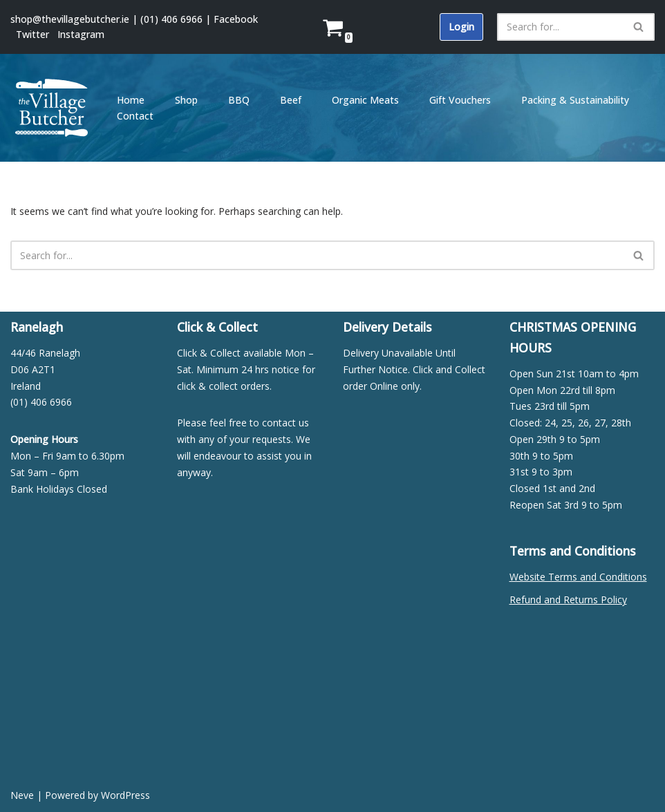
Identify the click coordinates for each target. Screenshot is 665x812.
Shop (186, 100)
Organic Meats (365, 100)
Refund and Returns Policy (568, 599)
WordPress (125, 795)
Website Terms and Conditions (578, 577)
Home (131, 100)
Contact (135, 116)
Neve (22, 795)
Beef (291, 100)
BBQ (239, 100)
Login (461, 27)
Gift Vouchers (460, 100)
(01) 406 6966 (171, 19)
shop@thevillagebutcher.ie (70, 19)
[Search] (560, 27)
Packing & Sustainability (575, 100)
